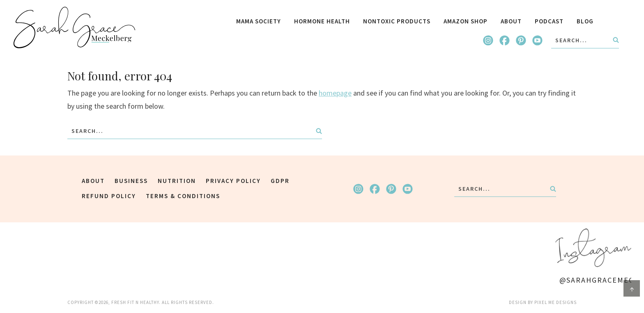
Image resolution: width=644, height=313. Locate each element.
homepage (335, 93)
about (93, 181)
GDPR (280, 181)
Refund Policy (109, 196)
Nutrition (177, 181)
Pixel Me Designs (555, 302)
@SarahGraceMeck (595, 280)
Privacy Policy (233, 181)
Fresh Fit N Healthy (74, 28)
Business (131, 181)
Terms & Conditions (183, 196)
